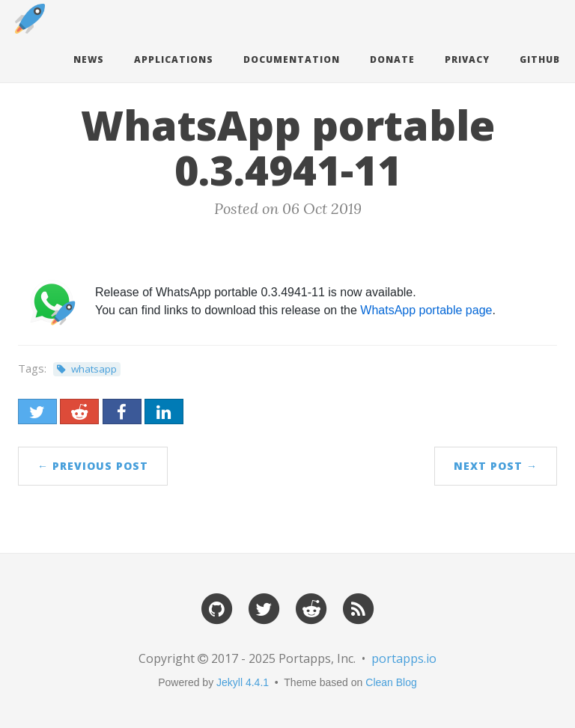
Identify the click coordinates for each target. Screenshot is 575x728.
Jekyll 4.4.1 (243, 682)
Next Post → (496, 466)
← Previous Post (93, 466)
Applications (174, 59)
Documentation (292, 59)
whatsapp (94, 369)
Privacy (467, 59)
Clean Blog (391, 682)
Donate (392, 59)
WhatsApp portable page (426, 310)
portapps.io (404, 658)
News (89, 59)
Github (540, 59)
